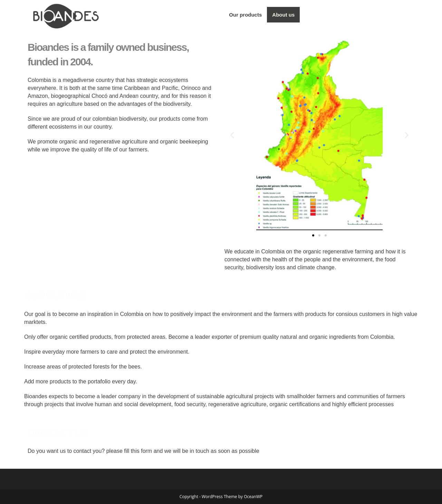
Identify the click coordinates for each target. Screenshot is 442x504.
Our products (245, 15)
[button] (232, 135)
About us (283, 15)
